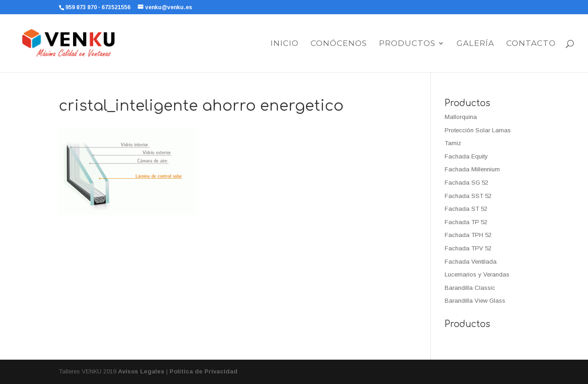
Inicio (285, 44)
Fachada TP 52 (466, 222)
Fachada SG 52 (466, 183)
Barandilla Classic (470, 288)
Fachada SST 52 (468, 196)
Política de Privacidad (204, 371)
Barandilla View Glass (475, 301)
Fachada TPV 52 (468, 248)
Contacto (531, 44)
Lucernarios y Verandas (477, 274)
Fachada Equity (466, 156)
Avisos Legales (141, 371)
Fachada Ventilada (471, 262)
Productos (407, 44)
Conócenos (339, 44)
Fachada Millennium (472, 169)
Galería (475, 44)
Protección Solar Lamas (478, 130)
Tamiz (453, 143)
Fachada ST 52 (466, 209)
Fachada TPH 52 (468, 235)
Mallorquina (461, 117)
